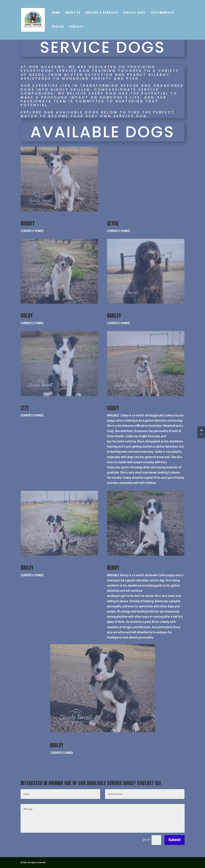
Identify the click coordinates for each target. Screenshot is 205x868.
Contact (76, 27)
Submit (175, 840)
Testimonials (162, 13)
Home (56, 13)
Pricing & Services (102, 13)
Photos (58, 27)
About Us (73, 13)
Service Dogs (134, 13)
